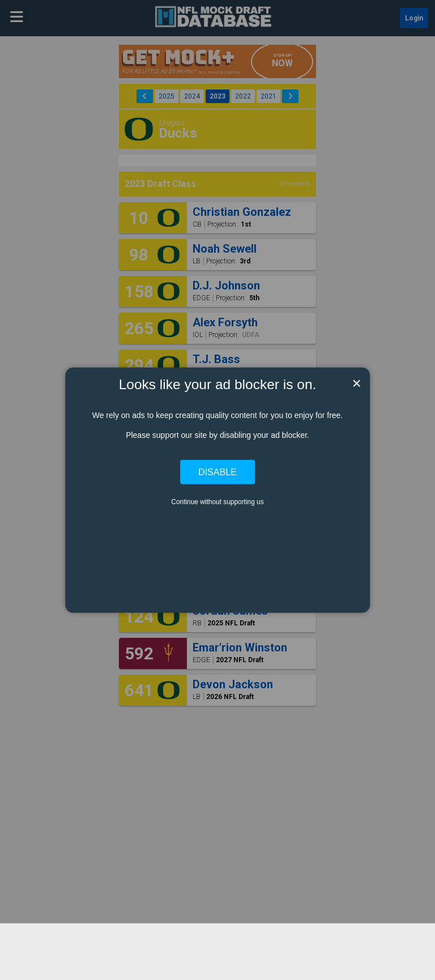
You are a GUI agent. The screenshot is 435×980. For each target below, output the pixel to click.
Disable (217, 472)
